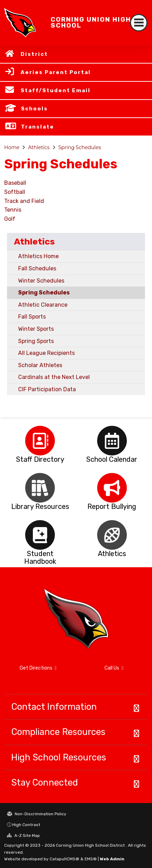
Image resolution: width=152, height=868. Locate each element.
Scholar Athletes (40, 365)
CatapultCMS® (64, 859)
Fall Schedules (37, 268)
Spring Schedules (80, 147)
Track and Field (24, 201)
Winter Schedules (41, 281)
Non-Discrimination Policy (37, 814)
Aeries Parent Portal (56, 72)
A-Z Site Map (23, 836)
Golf (10, 219)
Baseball (15, 183)
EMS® (91, 859)
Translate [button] (38, 127)
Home (12, 147)
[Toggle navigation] (139, 23)
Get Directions (38, 668)
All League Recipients (46, 353)
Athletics (39, 147)
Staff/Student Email (56, 90)
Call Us (114, 668)
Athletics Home (38, 256)
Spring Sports (36, 341)
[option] (40, 441)
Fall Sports (32, 317)
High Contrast (26, 825)
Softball (15, 192)
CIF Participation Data (47, 389)
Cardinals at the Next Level (54, 377)
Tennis (13, 210)
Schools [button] (34, 109)
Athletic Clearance (43, 305)
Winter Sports (36, 329)
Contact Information (54, 707)
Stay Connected (45, 782)
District (34, 54)
